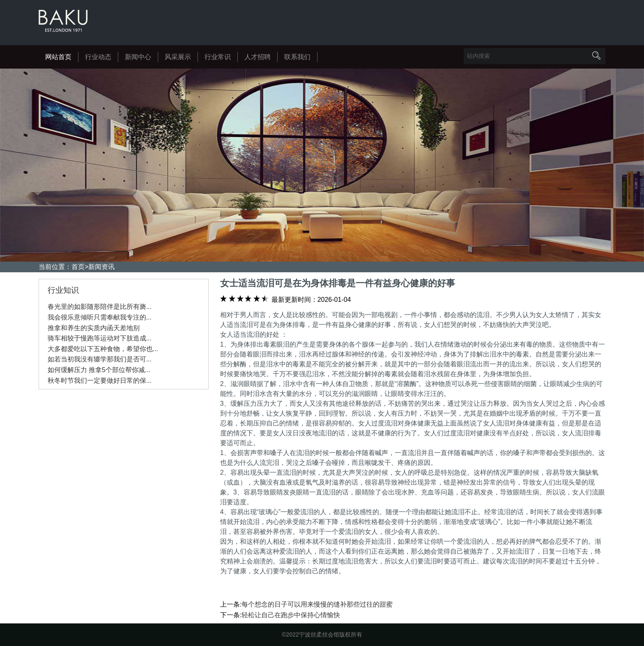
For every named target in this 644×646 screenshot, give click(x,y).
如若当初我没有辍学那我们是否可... (100, 359)
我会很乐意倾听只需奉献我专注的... (100, 317)
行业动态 (98, 57)
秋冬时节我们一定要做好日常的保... (100, 380)
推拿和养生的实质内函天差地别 (94, 328)
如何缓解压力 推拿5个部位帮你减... (99, 370)
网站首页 (58, 57)
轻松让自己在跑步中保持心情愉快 (291, 615)
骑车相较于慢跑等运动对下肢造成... (100, 338)
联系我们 (297, 57)
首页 (78, 267)
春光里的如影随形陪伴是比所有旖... (100, 307)
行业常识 (218, 57)
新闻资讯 (101, 267)
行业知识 (63, 290)
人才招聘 (258, 57)
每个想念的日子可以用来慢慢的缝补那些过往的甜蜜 (317, 604)
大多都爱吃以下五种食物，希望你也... (103, 349)
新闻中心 (138, 57)
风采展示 (178, 57)
